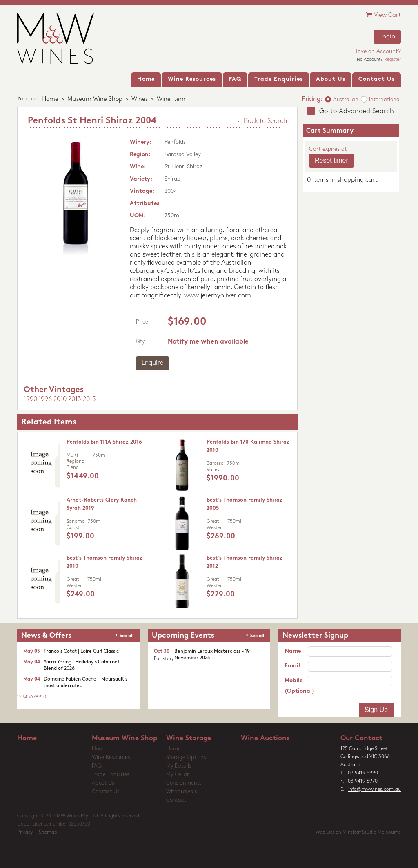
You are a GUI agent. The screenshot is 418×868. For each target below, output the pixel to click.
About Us (103, 783)
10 (44, 697)
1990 (30, 399)
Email (292, 666)
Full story (164, 659)
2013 (75, 399)
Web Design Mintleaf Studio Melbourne (358, 832)
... (49, 697)
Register (392, 60)
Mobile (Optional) (296, 686)
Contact (176, 800)
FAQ (97, 766)
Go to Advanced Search (357, 111)
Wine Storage (189, 738)
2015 (89, 399)
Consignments (184, 783)
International (385, 100)
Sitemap (48, 832)
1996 (45, 399)
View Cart (384, 15)
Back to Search (265, 121)
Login (387, 37)
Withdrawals (182, 792)
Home (50, 99)
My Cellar (178, 775)
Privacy (25, 832)
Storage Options (186, 758)
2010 (60, 399)
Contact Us (106, 792)
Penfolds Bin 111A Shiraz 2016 (104, 442)
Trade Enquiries (111, 775)
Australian (346, 100)
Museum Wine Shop (95, 99)
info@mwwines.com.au (375, 790)
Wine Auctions (265, 738)
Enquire (152, 363)
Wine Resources (111, 758)
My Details (179, 766)
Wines (140, 99)
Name (293, 651)
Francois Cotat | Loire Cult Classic (81, 652)
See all (127, 636)
